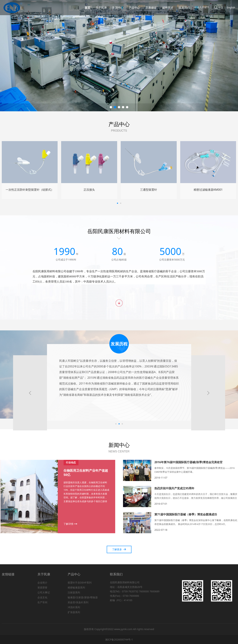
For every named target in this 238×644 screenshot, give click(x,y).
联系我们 (184, 8)
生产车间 (42, 602)
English (231, 7)
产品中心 (134, 8)
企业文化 (42, 597)
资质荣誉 (42, 587)
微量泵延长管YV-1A (149, 190)
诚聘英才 (168, 8)
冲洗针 (208, 190)
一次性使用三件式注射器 (89, 190)
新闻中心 (118, 8)
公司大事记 (44, 592)
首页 (87, 8)
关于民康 (101, 8)
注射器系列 (74, 592)
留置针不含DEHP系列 (80, 583)
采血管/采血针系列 (78, 602)
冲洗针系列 (74, 607)
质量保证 (151, 8)
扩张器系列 (74, 612)
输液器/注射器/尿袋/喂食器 (83, 597)
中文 (221, 7)
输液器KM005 (30, 190)
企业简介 (42, 583)
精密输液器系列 (76, 587)
